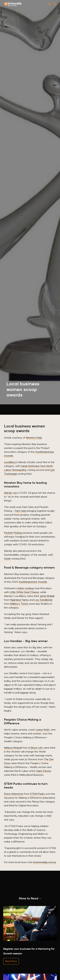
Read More (11, 961)
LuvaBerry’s (11, 462)
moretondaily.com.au (44, 862)
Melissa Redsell (13, 748)
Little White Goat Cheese (24, 592)
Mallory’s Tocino (19, 604)
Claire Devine (43, 771)
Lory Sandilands (43, 600)
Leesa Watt (43, 730)
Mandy (8, 493)
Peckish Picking (13, 533)
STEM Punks (37, 794)
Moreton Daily (34, 438)
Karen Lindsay (26, 588)
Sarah (7, 559)
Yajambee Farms (19, 600)
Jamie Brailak (47, 596)
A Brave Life (35, 748)
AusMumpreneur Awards (33, 582)
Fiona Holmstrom (14, 794)
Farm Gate (21, 511)
